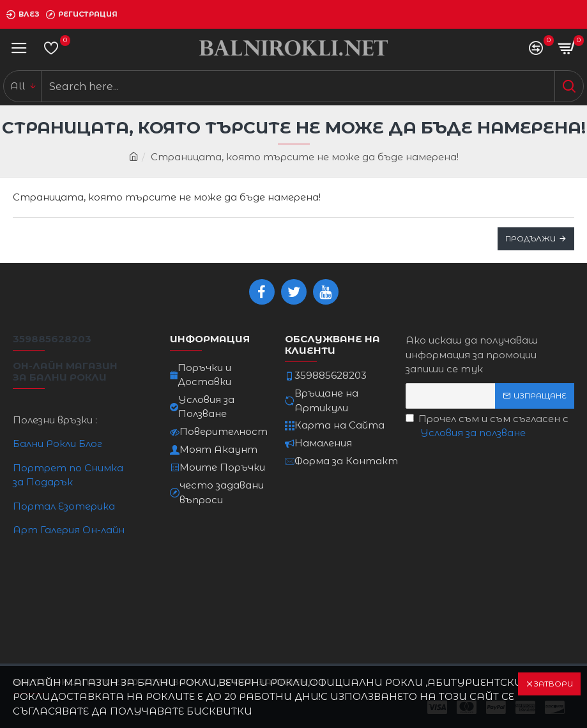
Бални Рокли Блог (57, 444)
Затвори (553, 684)
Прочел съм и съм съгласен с (487, 427)
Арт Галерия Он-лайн (69, 530)
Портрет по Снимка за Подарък (68, 475)
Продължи (530, 239)
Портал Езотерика (64, 506)
